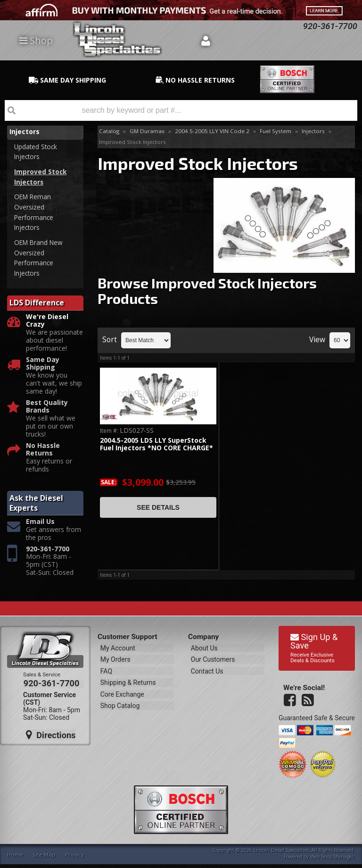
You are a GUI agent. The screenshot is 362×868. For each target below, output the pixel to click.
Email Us (40, 526)
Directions (50, 738)
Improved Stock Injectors (41, 178)
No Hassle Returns (43, 454)
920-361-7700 (48, 553)
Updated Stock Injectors (37, 152)
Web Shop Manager (332, 860)
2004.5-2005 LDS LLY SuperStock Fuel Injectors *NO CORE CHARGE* (156, 444)
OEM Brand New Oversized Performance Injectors (40, 261)
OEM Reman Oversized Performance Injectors (34, 214)
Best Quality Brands (47, 411)
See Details (158, 507)
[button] (181, 110)
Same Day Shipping (43, 368)
